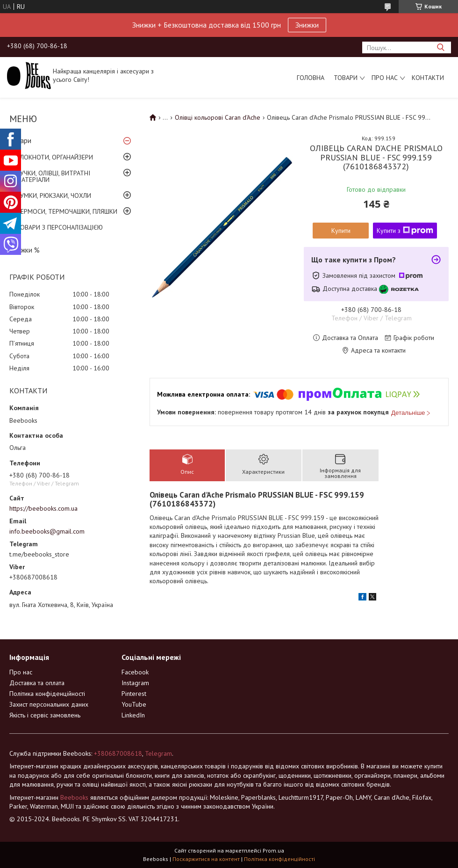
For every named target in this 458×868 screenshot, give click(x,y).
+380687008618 (118, 753)
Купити (341, 231)
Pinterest (134, 694)
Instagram (135, 683)
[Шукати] (440, 47)
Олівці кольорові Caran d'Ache (218, 117)
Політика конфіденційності (47, 694)
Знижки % (25, 250)
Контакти (428, 78)
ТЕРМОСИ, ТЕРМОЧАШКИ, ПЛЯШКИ (67, 211)
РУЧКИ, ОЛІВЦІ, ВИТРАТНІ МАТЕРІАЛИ (53, 176)
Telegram (158, 753)
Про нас (385, 78)
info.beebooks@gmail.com (47, 531)
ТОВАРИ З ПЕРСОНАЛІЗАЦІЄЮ (60, 227)
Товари (346, 78)
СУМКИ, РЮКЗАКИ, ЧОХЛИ (54, 195)
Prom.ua (273, 850)
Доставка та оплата (37, 683)
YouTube (134, 704)
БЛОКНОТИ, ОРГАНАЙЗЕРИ (55, 157)
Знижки (307, 25)
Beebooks (74, 797)
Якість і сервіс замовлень (45, 715)
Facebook (135, 672)
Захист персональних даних (49, 704)
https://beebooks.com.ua (43, 508)
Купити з (405, 231)
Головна (311, 78)
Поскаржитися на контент (206, 859)
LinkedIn (133, 715)
